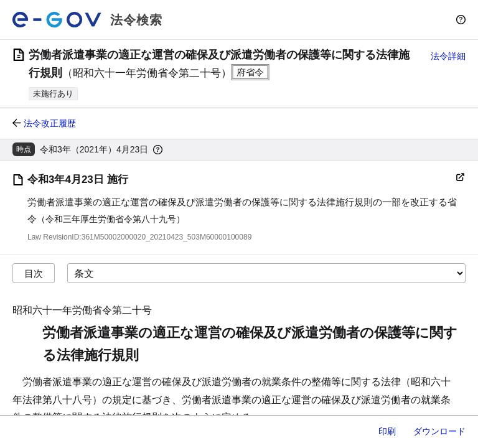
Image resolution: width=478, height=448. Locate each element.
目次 (34, 273)
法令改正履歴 (50, 123)
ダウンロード (439, 431)
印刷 (387, 431)
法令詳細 (448, 56)
